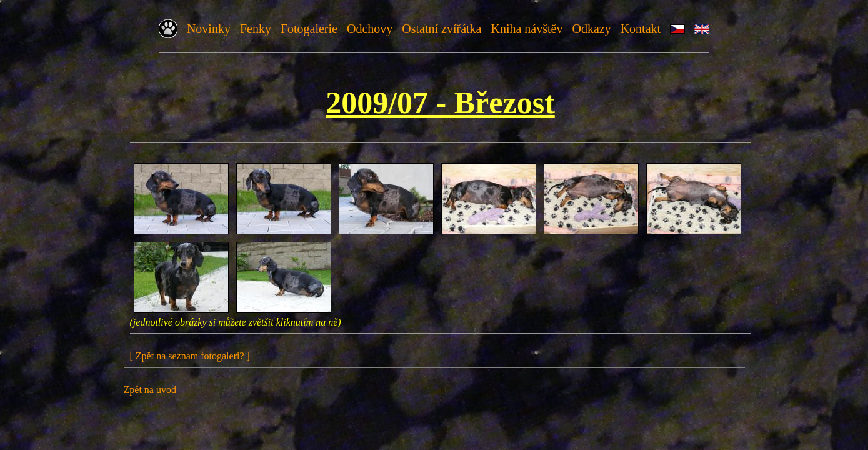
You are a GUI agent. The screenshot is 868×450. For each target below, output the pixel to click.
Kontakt (641, 29)
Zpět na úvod (150, 390)
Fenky (256, 29)
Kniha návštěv (526, 29)
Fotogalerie (309, 29)
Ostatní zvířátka (441, 29)
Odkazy (591, 29)
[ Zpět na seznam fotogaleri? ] (190, 356)
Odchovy (370, 29)
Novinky (209, 29)
